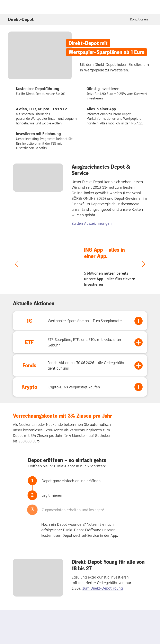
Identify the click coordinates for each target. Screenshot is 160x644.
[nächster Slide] (143, 264)
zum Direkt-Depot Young (103, 588)
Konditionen (139, 19)
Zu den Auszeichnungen (92, 223)
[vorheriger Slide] (17, 264)
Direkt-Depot (21, 19)
